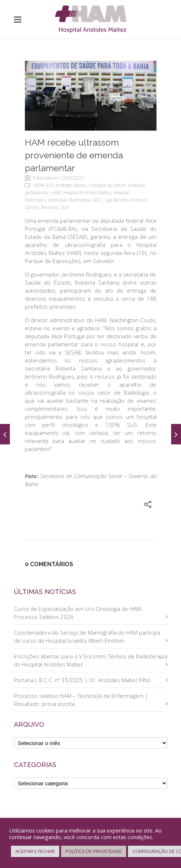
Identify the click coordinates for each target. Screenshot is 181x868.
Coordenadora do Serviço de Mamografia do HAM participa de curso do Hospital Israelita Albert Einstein (87, 636)
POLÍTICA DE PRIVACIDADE (94, 851)
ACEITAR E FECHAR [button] (35, 851)
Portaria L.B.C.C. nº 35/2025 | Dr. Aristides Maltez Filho (82, 680)
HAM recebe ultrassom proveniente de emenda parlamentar (74, 155)
